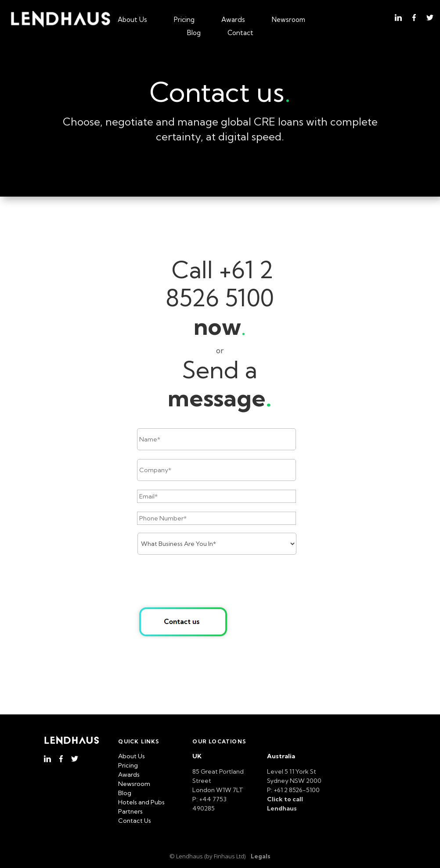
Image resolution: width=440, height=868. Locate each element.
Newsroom (289, 20)
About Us (132, 20)
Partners (130, 811)
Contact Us (135, 821)
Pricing (184, 20)
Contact (240, 33)
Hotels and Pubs (141, 802)
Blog (194, 33)
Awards (233, 20)
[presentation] (204, 581)
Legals (261, 856)
